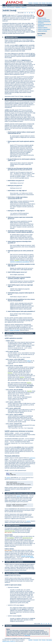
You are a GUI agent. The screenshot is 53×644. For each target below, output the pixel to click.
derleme (32, 557)
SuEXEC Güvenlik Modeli (44, 20)
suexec (8, 478)
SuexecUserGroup (10, 531)
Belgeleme (18, 7)
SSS (40, 3)
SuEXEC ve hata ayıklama (44, 29)
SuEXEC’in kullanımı (43, 28)
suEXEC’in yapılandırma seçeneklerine (20, 262)
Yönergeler (36, 3)
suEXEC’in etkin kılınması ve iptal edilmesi (20, 493)
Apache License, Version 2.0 (9, 641)
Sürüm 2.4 (24, 7)
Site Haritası (49, 3)
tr (34, 13)
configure (32, 458)
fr (27, 13)
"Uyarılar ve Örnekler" (14, 330)
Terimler (44, 3)
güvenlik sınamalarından (27, 556)
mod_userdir (8, 532)
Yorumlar (40, 35)
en (25, 13)
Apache (4, 7)
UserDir (17, 260)
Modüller (30, 3)
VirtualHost (11, 538)
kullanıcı (29, 361)
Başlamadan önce (42, 18)
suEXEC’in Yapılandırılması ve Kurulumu (19, 333)
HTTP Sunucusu (11, 7)
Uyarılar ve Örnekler (42, 31)
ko (32, 13)
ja (30, 13)
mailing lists (27, 635)
